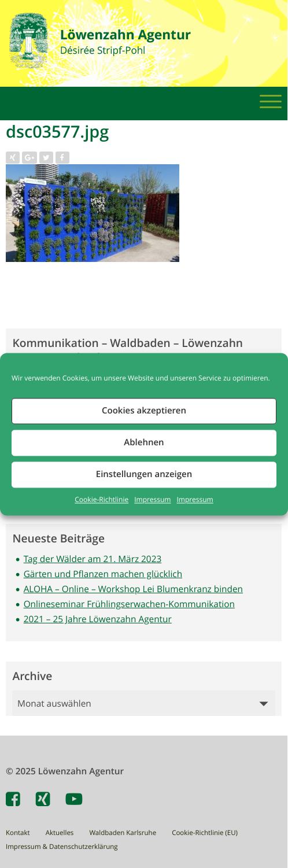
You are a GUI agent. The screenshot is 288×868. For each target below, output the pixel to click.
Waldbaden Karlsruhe (123, 833)
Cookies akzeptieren (144, 410)
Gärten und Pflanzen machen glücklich (103, 574)
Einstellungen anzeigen (144, 474)
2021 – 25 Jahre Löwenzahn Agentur (98, 619)
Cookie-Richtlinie (101, 500)
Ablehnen (144, 442)
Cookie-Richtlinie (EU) (205, 833)
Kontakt (18, 833)
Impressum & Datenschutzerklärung (62, 847)
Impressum (152, 500)
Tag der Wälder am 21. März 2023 (93, 559)
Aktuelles (60, 833)
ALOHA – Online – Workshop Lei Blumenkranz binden (133, 589)
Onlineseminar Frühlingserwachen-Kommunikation (129, 604)
